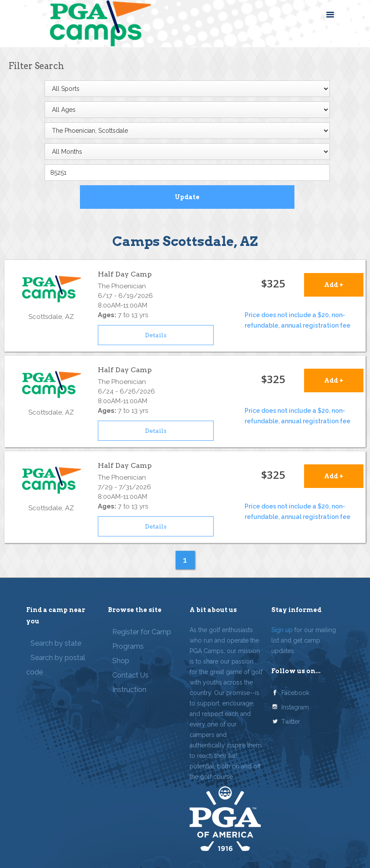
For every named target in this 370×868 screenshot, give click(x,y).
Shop (121, 661)
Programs (128, 646)
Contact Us (130, 675)
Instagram (295, 707)
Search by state (56, 643)
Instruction (129, 690)
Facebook (295, 693)
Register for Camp (142, 632)
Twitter (291, 722)
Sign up (282, 630)
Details (156, 335)
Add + (334, 285)
